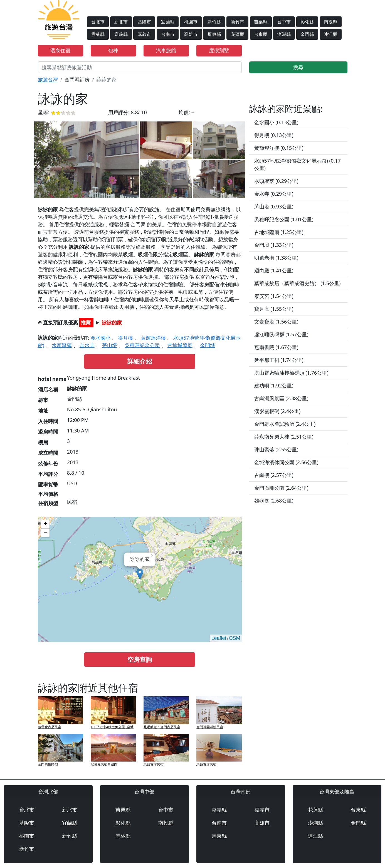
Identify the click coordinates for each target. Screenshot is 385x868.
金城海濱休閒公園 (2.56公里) (286, 462)
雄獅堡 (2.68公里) (274, 501)
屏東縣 (214, 34)
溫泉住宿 (60, 50)
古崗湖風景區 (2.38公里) (281, 398)
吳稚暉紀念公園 (142, 345)
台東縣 (261, 34)
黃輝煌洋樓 (153, 338)
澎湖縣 (284, 34)
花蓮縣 (238, 34)
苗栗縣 (261, 22)
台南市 (168, 34)
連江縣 (330, 34)
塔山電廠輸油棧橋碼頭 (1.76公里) (291, 373)
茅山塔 (110, 345)
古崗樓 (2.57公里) (274, 475)
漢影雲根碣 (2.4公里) (277, 411)
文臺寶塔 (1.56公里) (276, 322)
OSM (234, 638)
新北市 (121, 22)
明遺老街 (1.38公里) (276, 258)
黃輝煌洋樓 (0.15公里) (279, 148)
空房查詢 (140, 659)
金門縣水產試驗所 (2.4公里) (285, 424)
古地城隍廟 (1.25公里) (279, 232)
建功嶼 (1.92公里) (274, 385)
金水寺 (87, 345)
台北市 (98, 22)
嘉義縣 (121, 34)
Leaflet (219, 638)
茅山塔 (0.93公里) (274, 207)
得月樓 (125, 338)
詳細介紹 (140, 361)
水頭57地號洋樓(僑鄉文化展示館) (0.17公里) (298, 164)
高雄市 (191, 34)
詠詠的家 (112, 322)
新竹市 (238, 22)
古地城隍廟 (180, 345)
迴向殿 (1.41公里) (274, 270)
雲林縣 (98, 34)
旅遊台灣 (48, 79)
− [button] (45, 533)
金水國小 (100, 338)
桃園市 (191, 22)
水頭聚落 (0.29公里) (276, 181)
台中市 (284, 22)
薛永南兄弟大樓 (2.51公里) (284, 437)
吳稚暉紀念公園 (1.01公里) (284, 219)
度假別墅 (219, 50)
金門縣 (307, 34)
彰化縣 (307, 22)
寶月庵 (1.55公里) (274, 309)
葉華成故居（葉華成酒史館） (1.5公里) (298, 283)
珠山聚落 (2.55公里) (276, 449)
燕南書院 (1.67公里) (276, 347)
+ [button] (45, 524)
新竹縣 (214, 22)
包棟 (113, 50)
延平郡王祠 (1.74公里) (279, 360)
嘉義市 (144, 34)
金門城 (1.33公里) (274, 245)
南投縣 (330, 22)
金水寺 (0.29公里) (274, 194)
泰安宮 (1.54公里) (274, 296)
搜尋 (298, 67)
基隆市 (144, 22)
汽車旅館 (166, 50)
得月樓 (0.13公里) (274, 135)
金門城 (208, 345)
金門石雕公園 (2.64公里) (281, 488)
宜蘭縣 (168, 22)
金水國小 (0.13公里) (276, 122)
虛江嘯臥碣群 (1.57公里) (281, 334)
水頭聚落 (62, 345)
